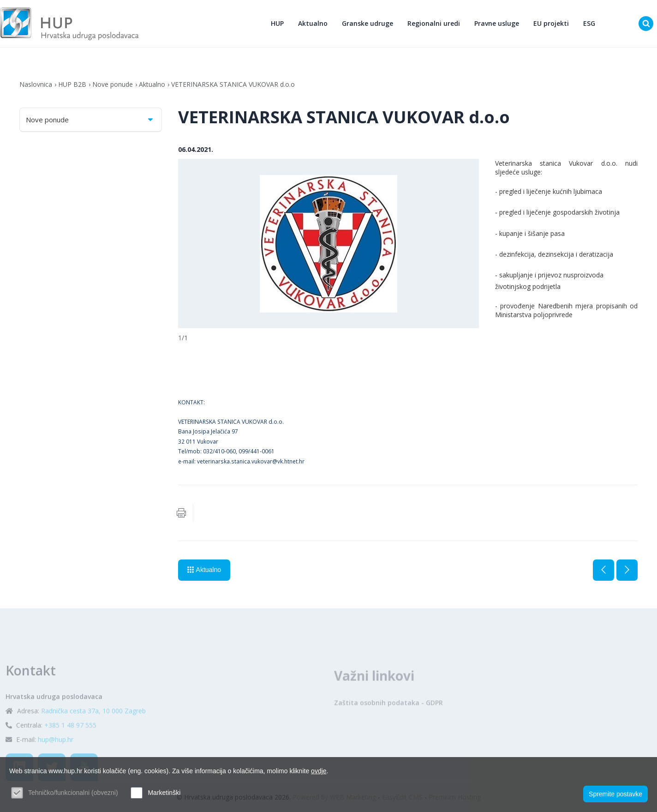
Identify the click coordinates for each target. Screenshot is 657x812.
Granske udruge (367, 23)
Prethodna (603, 570)
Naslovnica (36, 84)
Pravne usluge (497, 23)
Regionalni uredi (434, 23)
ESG (589, 23)
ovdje (319, 771)
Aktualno (313, 23)
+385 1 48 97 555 (70, 743)
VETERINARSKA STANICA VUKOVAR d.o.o (233, 84)
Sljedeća (627, 570)
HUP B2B (72, 84)
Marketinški (164, 793)
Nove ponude (113, 84)
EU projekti (551, 23)
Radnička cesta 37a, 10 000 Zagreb (93, 729)
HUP (277, 23)
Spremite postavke (615, 794)
